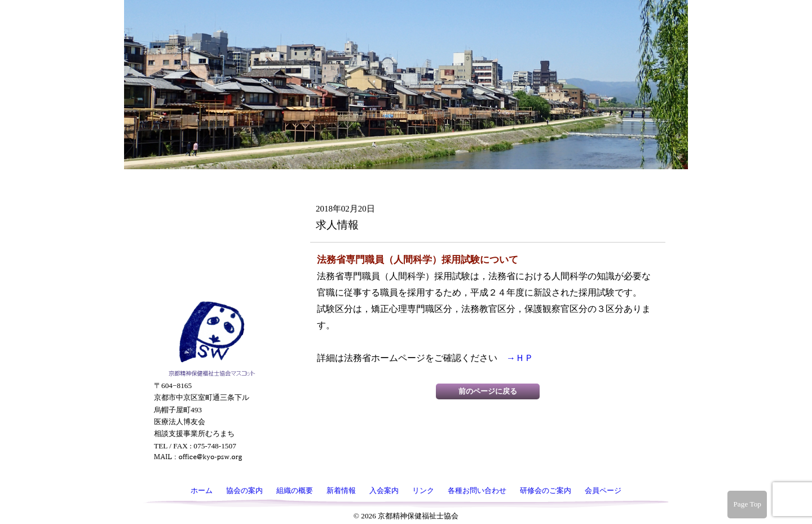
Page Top (747, 504)
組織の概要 (210, 127)
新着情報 (210, 151)
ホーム (210, 80)
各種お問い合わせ (210, 222)
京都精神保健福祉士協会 (404, 40)
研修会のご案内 (210, 254)
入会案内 (210, 174)
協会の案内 (210, 103)
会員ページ (210, 286)
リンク (210, 198)
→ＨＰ (520, 358)
